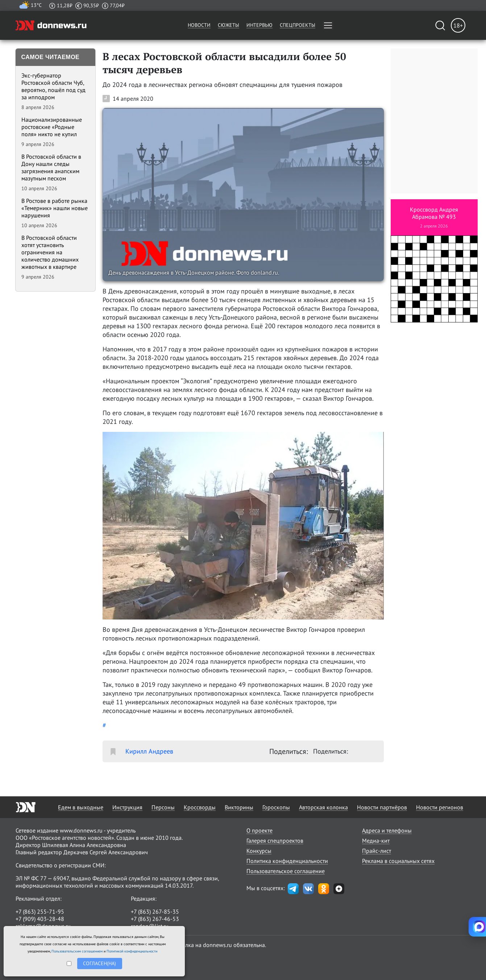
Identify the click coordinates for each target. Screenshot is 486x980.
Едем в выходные (81, 807)
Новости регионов (440, 807)
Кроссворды (200, 807)
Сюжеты (229, 25)
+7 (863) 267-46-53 (155, 919)
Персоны (163, 807)
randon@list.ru (150, 926)
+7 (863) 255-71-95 (40, 912)
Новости (199, 25)
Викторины (239, 807)
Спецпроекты (298, 25)
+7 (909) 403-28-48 (40, 919)
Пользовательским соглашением (77, 951)
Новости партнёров (382, 807)
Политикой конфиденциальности (132, 951)
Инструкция (127, 807)
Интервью (259, 25)
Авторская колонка (323, 807)
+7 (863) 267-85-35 (155, 912)
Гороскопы (276, 807)
